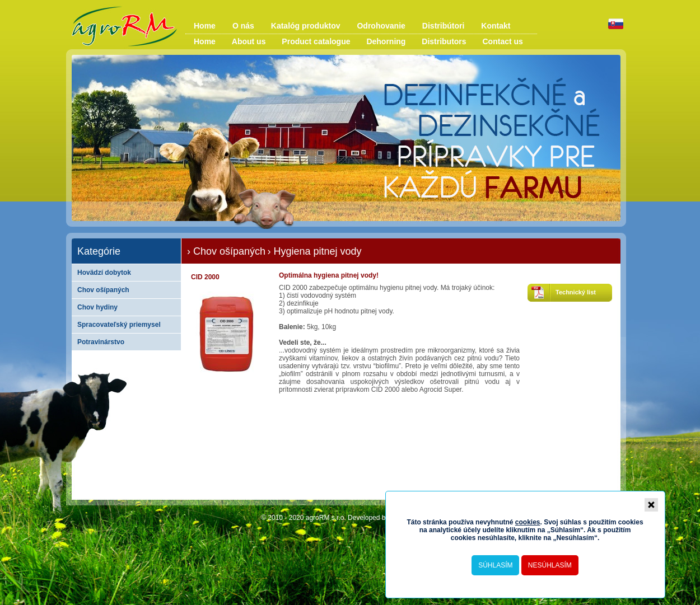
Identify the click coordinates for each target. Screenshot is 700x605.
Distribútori (443, 26)
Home (205, 26)
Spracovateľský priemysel (119, 325)
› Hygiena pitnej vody (314, 251)
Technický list (576, 292)
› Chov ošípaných (226, 251)
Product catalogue (316, 41)
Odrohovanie (381, 26)
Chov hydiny (97, 307)
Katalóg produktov (306, 26)
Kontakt (496, 26)
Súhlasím (495, 565)
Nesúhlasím (550, 565)
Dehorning (386, 41)
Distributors (444, 41)
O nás (243, 26)
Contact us (503, 41)
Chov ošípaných (103, 290)
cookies (528, 522)
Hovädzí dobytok (104, 273)
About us (249, 41)
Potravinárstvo (101, 342)
